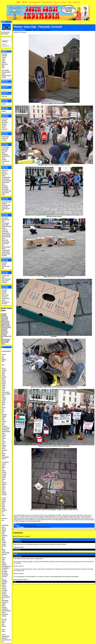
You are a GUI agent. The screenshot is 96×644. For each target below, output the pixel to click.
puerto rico (4, 483)
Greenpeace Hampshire (4, 330)
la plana (4, 407)
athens (3, 373)
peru (3, 481)
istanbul (4, 404)
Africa (3, 365)
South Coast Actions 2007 (5, 199)
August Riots (5, 122)
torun (3, 452)
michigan (4, 563)
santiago (4, 488)
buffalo (3, 539)
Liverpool (4, 57)
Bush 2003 (4, 290)
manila (3, 508)
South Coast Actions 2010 (5, 134)
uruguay (4, 491)
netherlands (4, 426)
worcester (4, 616)
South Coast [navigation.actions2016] (8, 82)
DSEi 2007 (4, 203)
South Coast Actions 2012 (5, 108)
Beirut (3, 623)
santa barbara (5, 600)
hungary (4, 401)
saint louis (4, 592)
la (2, 556)
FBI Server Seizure (6, 279)
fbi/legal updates (6, 636)
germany (4, 397)
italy (3, 406)
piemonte (4, 435)
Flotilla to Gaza (5, 137)
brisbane (4, 501)
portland (4, 585)
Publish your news (6, 27)
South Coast (47, 30)
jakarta (3, 507)
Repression (41, 30)
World (3, 67)
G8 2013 (4, 104)
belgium (4, 380)
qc (2, 513)
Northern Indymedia (6, 75)
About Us (57, 2)
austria (3, 375)
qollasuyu (4, 484)
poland (3, 437)
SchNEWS (4, 314)
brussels (4, 384)
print (3, 356)
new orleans (5, 573)
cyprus (3, 390)
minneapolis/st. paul (6, 566)
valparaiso (4, 493)
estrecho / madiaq (6, 394)
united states (5, 609)
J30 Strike (4, 126)
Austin (3, 534)
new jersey (4, 570)
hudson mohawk (6, 553)
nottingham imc (5, 430)
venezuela (4, 495)
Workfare (4, 111)
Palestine (35, 30)
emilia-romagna (5, 392)
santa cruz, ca (5, 602)
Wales (3, 66)
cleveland (4, 542)
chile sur (4, 471)
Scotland (4, 77)
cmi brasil (4, 472)
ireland (3, 402)
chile (3, 469)
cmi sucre (4, 474)
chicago (4, 541)
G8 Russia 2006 (6, 233)
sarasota (4, 604)
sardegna (4, 445)
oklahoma (4, 580)
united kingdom (5, 457)
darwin (3, 505)
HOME (18, 2)
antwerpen (4, 370)
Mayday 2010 (5, 138)
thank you (17, 540)
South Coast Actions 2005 (5, 260)
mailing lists (4, 638)
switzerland (4, 450)
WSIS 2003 (4, 304)
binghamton (4, 536)
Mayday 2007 (5, 207)
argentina (4, 464)
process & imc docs (6, 640)
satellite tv (4, 360)
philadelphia (5, 582)
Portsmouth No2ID (6, 327)
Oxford (3, 61)
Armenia (4, 621)
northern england (6, 428)
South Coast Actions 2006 (5, 215)
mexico (3, 479)
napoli (3, 425)
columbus (4, 546)
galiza (3, 396)
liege (3, 409)
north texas (4, 577)
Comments (18, 533)
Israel (3, 624)
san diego (4, 594)
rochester (4, 588)
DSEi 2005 (4, 263)
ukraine (3, 455)
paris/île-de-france (6, 431)
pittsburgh (4, 583)
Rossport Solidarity (6, 247)
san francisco (5, 595)
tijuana (3, 489)
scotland (4, 447)
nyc (3, 578)
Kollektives (4, 52)
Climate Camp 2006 (6, 226)
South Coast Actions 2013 (5, 101)
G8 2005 (4, 265)
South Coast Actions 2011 (5, 116)
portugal (4, 438)
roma (3, 440)
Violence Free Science (5, 343)
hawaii (3, 549)
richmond (4, 587)
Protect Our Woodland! (4, 334)
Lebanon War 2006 (6, 235)
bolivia (3, 466)
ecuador (4, 477)
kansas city (4, 554)
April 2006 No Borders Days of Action (6, 220)
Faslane (4, 228)
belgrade (4, 382)
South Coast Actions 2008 (5, 168)
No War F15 (5, 297)
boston (3, 537)
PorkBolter (4, 315)
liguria (3, 411)
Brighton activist (5, 326)
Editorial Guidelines (35, 2)
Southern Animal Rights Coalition (5, 340)
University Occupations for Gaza (5, 161)
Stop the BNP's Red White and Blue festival (6, 193)
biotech (3, 631)
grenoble (4, 399)
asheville (4, 530)
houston (4, 551)
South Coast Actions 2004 (5, 273)
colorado (4, 544)
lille (2, 413)
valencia (4, 459)
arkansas (4, 529)
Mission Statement (47, 2)
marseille (4, 421)
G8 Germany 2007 (6, 205)
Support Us (77, 2)
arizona (3, 527)
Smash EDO (5, 186)
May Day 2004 (5, 281)
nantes (3, 423)
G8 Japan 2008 (5, 182)
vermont (4, 612)
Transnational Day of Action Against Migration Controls (6, 252)
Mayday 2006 (5, 240)
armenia (4, 372)
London (3, 59)
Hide (14, 536)
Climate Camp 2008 (6, 181)
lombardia (4, 416)
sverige (3, 448)
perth (3, 512)
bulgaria (4, 385)
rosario (3, 486)
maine (3, 559)
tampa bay (4, 607)
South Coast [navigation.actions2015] (8, 88)
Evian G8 (4, 293)
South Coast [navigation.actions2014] (8, 93)
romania (4, 442)
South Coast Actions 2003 (5, 287)
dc (2, 547)
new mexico (5, 571)
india (3, 520)
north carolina (5, 575)
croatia (3, 389)
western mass (5, 614)
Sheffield (4, 62)
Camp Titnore (4, 332)
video (3, 361)
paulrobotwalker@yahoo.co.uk (28, 525)
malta (3, 419)
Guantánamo (5, 154)
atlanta (3, 532)
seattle (3, 606)
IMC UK (25, 2)
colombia (4, 476)
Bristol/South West (6, 72)
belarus (3, 378)
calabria (4, 387)
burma (3, 503)
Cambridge (4, 56)
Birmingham (5, 54)
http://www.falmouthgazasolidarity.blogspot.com (38, 527)
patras (3, 433)
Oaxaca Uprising (6, 242)
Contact (64, 2)
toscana (4, 454)
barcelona (4, 377)
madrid (3, 418)
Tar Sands (4, 140)
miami (3, 561)
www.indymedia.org (6, 351)
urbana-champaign (6, 611)
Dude (15, 554)
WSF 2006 (4, 255)
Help (70, 2)
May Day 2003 (5, 295)
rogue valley (5, 590)
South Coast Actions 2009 (5, 145)
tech (3, 641)
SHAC (3, 184)
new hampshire (5, 568)
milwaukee (4, 565)
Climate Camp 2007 (6, 202)
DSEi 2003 (4, 292)
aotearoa (4, 500)
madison (4, 558)
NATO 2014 (4, 96)
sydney (3, 515)
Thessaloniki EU (6, 302)
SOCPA (4, 249)
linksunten (4, 414)
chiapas (4, 467)
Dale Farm (4, 124)
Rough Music (4, 317)
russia (3, 443)
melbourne (4, 510)
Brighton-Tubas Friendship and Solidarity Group (5, 323)
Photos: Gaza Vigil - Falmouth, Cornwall (38, 27)
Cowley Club (4, 318)
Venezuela (4, 282)
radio (3, 358)
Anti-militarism (29, 30)
